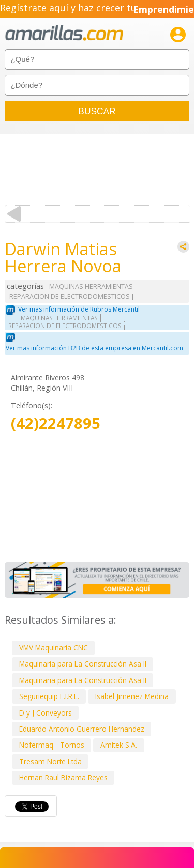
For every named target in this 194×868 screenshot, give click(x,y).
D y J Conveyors (46, 713)
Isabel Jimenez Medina (132, 696)
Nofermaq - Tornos (52, 745)
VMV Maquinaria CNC (54, 648)
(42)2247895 (56, 423)
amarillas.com (64, 33)
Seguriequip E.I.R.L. (49, 696)
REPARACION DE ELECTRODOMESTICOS (70, 296)
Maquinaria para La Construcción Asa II (83, 664)
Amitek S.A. (119, 745)
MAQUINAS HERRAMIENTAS (91, 286)
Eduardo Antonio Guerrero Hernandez (82, 729)
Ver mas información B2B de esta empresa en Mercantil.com (94, 348)
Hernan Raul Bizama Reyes (63, 777)
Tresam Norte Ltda (50, 761)
